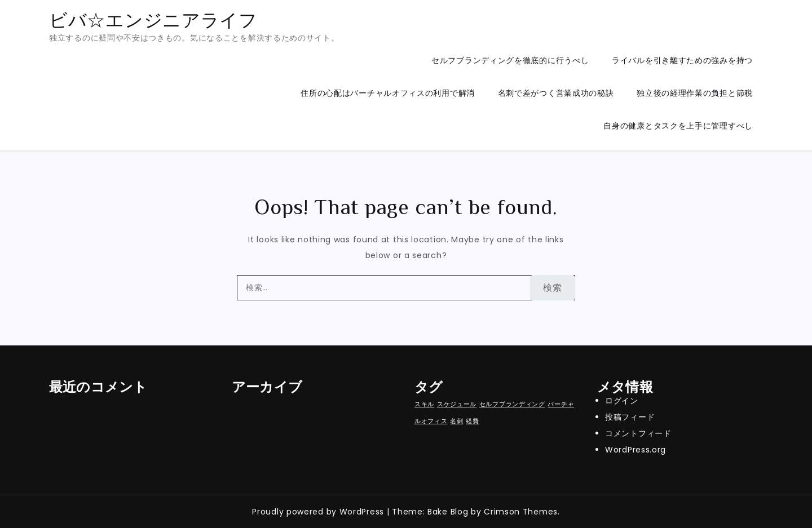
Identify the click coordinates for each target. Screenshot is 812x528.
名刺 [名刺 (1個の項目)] (456, 421)
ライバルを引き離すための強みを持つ (682, 60)
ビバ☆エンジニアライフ (153, 20)
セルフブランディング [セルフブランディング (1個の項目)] (512, 404)
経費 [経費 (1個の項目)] (472, 421)
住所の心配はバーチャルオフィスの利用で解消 (388, 93)
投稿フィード (630, 417)
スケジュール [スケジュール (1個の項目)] (457, 404)
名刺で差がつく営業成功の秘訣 (556, 93)
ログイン (622, 401)
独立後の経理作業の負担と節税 (695, 93)
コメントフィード (638, 433)
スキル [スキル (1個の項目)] (424, 404)
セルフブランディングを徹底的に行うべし (510, 60)
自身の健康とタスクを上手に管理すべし (678, 126)
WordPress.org (636, 450)
